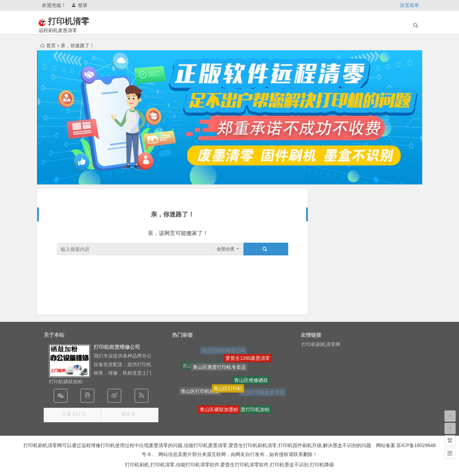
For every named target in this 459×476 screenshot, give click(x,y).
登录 (79, 5)
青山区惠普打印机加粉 (246, 410)
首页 (48, 45)
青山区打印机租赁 (200, 392)
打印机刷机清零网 (321, 344)
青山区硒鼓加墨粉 (219, 410)
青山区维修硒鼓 (251, 381)
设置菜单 (409, 5)
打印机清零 (78, 21)
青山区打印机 (228, 390)
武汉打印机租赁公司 (223, 351)
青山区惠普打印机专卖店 (219, 368)
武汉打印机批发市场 (262, 392)
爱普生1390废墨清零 (248, 358)
